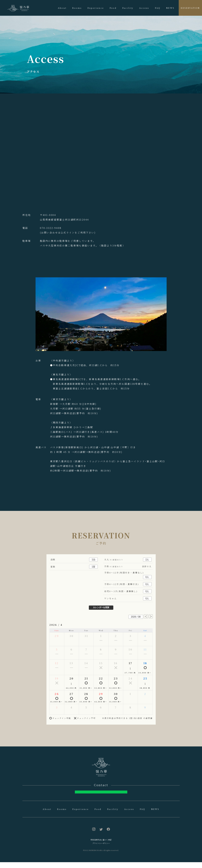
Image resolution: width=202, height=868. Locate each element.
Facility (128, 8)
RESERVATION (190, 8)
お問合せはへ (101, 795)
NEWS (170, 8)
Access (144, 8)
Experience (96, 8)
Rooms (77, 8)
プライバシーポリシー (101, 849)
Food (113, 8)
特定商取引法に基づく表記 (101, 846)
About (62, 8)
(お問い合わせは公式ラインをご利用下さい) (68, 233)
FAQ (158, 8)
